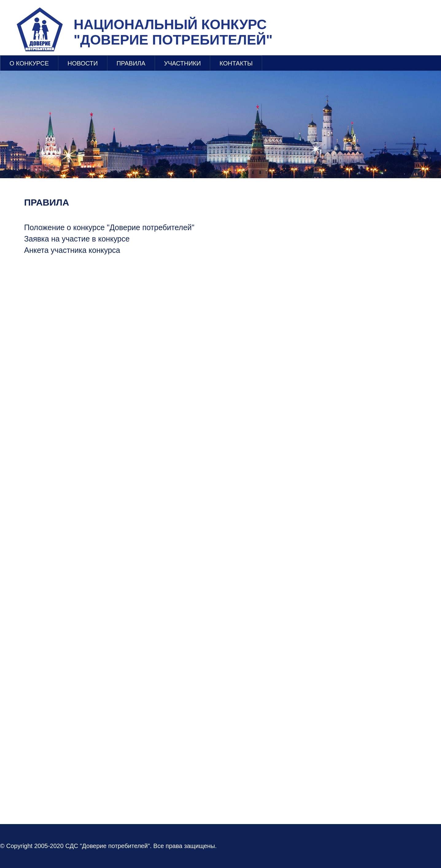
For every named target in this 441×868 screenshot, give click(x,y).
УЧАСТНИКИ (183, 63)
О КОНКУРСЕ (29, 63)
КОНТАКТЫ (236, 63)
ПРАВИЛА (131, 63)
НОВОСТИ (83, 63)
